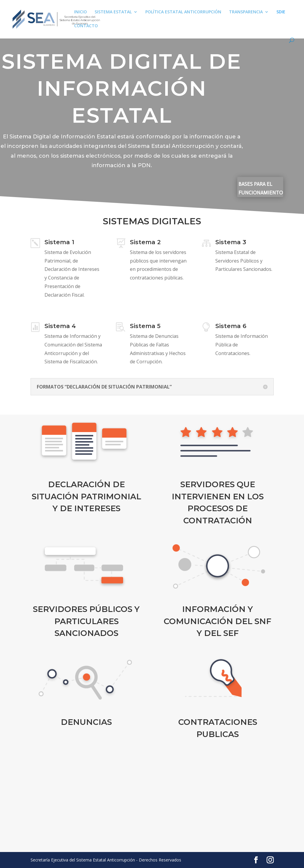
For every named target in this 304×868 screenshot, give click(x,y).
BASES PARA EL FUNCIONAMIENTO (261, 188)
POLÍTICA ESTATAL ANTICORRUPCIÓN (183, 12)
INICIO (81, 12)
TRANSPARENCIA (246, 12)
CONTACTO (86, 26)
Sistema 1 (59, 247)
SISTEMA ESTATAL (113, 12)
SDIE (281, 12)
